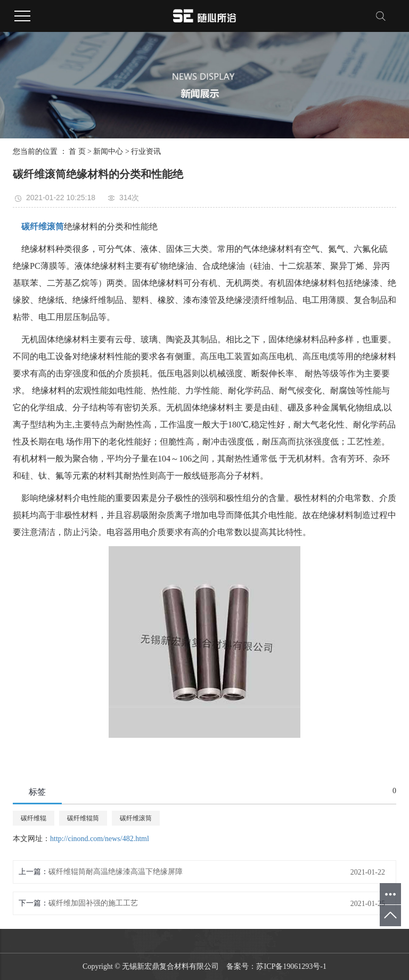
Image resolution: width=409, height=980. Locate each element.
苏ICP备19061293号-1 (291, 966)
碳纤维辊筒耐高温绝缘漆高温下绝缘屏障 (116, 872)
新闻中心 (108, 151)
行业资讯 (146, 151)
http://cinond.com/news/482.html (100, 839)
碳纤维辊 (34, 818)
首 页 (77, 151)
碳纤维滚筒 (136, 818)
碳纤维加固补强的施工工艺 (93, 903)
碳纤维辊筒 (83, 818)
